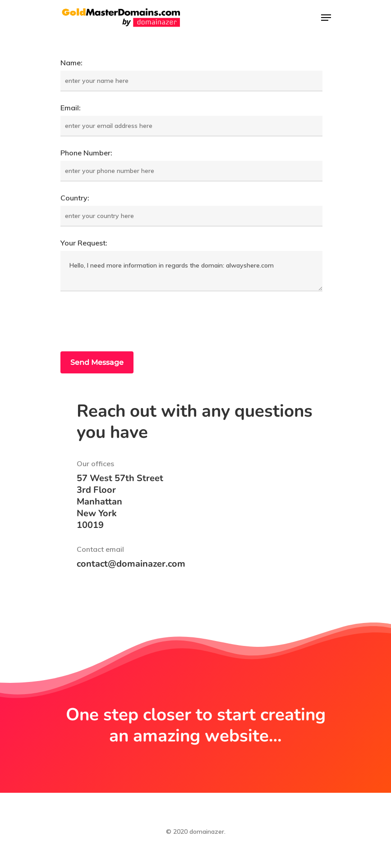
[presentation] (129, 323)
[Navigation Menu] (326, 18)
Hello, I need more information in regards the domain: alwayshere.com (192, 271)
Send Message (97, 362)
